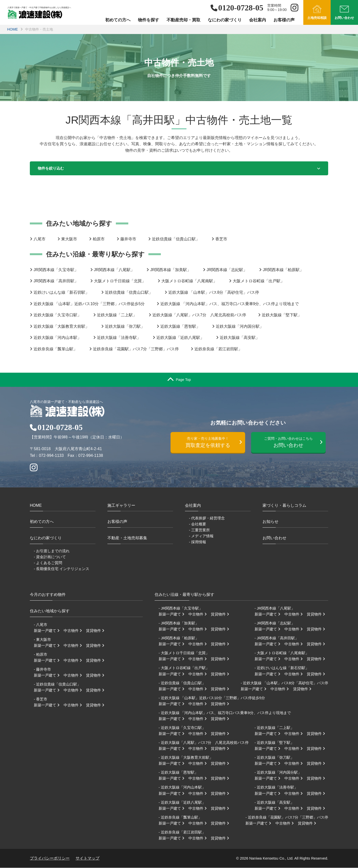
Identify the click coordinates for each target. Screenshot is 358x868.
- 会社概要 (198, 524)
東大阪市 (69, 239)
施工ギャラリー (121, 506)
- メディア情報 (201, 536)
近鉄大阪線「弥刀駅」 (125, 327)
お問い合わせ (291, 444)
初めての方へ (118, 20)
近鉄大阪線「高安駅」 (240, 338)
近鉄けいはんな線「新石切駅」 (61, 293)
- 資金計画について (50, 557)
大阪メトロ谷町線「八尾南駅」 (189, 281)
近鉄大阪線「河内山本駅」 (57, 338)
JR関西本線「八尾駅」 (114, 270)
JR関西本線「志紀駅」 (227, 270)
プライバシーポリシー (50, 859)
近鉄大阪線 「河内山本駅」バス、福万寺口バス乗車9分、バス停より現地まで (230, 304)
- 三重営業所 (199, 530)
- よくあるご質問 (48, 563)
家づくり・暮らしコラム (284, 506)
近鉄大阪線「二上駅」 (117, 315)
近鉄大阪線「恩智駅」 (180, 327)
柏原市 (99, 239)
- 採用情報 (198, 542)
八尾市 (40, 239)
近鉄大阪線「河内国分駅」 (240, 327)
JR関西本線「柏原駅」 (283, 270)
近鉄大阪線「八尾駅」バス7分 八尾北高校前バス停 (199, 315)
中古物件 (74, 631)
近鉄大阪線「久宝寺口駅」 (57, 315)
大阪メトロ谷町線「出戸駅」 (259, 281)
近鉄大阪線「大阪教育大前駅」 (61, 327)
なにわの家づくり (225, 20)
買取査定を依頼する (210, 444)
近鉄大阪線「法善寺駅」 (119, 338)
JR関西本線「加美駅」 (171, 270)
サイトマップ (88, 859)
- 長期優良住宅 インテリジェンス (62, 569)
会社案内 (258, 20)
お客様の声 (284, 20)
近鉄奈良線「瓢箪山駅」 (55, 349)
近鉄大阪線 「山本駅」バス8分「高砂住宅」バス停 (214, 293)
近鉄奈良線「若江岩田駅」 (218, 349)
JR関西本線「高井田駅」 (56, 281)
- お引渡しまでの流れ (52, 551)
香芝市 (221, 239)
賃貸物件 (97, 631)
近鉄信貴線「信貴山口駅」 (176, 239)
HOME (13, 29)
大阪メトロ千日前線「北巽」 (120, 281)
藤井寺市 (128, 239)
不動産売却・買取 (183, 20)
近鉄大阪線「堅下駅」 (282, 315)
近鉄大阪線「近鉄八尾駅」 (180, 338)
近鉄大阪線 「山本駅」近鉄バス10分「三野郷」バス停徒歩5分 (89, 304)
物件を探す (149, 20)
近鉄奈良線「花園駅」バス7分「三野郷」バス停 (136, 349)
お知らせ (270, 522)
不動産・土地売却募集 (127, 538)
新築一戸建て (48, 631)
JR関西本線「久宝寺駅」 (56, 270)
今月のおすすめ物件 (48, 595)
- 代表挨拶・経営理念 (207, 519)
